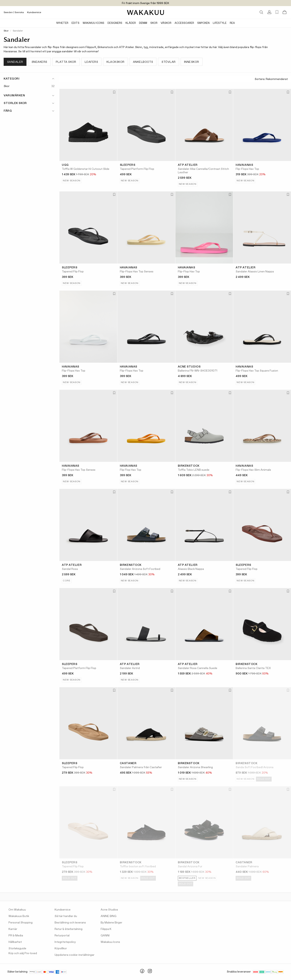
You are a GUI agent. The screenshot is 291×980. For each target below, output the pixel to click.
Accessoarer (184, 23)
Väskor (166, 23)
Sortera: (271, 79)
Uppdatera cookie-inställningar (74, 955)
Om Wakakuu (17, 910)
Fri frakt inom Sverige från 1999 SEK (145, 3)
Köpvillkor (61, 948)
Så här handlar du (66, 916)
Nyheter (62, 23)
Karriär (13, 929)
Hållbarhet (15, 942)
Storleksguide (17, 948)
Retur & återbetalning (69, 929)
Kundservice (34, 13)
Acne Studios (109, 910)
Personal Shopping (21, 923)
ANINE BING (109, 916)
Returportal (62, 936)
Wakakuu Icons (93, 23)
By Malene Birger (111, 923)
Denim (143, 23)
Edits (75, 23)
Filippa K (106, 929)
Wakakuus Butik (19, 916)
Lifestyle (220, 23)
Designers (115, 23)
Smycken (203, 23)
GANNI (105, 936)
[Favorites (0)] (277, 12)
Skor (154, 23)
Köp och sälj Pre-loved (23, 953)
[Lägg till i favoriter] (114, 92)
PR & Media (16, 936)
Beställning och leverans (70, 923)
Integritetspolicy (65, 942)
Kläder (131, 23)
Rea (232, 23)
